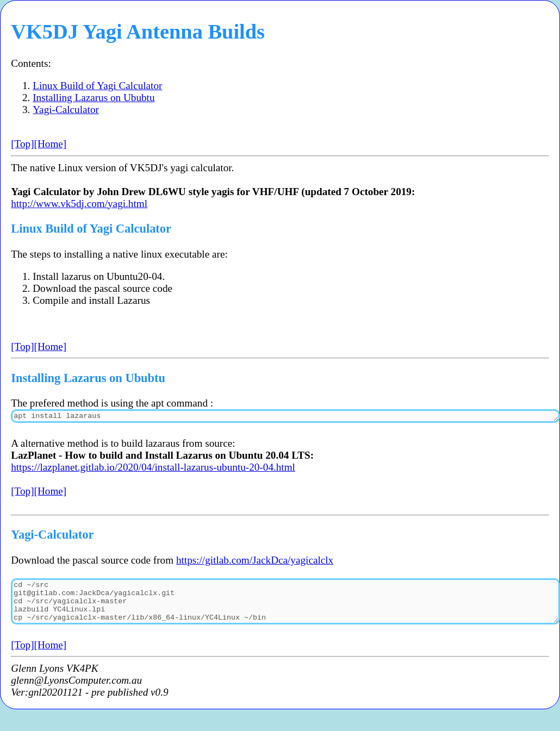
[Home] (51, 144)
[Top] (22, 144)
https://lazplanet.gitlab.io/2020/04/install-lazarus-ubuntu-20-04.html (153, 469)
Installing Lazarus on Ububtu (94, 98)
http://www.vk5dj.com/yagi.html (79, 204)
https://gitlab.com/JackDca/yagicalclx (255, 562)
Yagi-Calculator (66, 110)
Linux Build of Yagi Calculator (97, 86)
